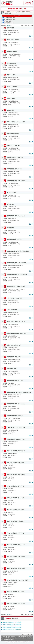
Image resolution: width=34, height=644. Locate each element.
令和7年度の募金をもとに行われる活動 (12, 622)
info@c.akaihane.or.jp (9, 639)
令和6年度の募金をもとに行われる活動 (12, 625)
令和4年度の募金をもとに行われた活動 (12, 630)
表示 (30, 36)
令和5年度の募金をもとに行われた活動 (12, 627)
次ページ (9, 26)
